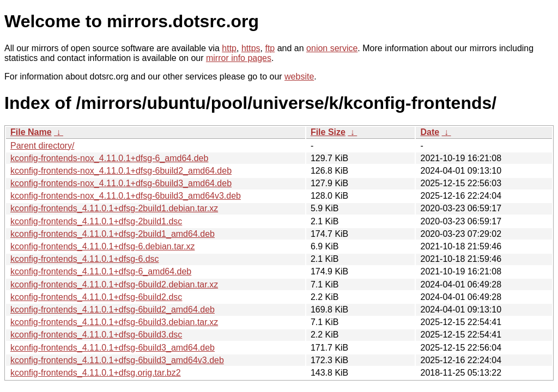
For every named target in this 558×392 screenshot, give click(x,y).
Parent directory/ (42, 146)
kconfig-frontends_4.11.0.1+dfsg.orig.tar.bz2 (96, 373)
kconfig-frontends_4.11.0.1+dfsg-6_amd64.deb (101, 271)
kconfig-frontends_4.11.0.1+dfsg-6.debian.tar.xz (102, 246)
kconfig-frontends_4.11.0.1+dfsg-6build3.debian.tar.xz (114, 322)
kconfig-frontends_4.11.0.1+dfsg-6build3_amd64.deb (113, 348)
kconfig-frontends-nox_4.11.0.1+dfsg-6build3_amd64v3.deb (126, 196)
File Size (328, 132)
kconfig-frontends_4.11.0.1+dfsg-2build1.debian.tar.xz (114, 208)
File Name (31, 132)
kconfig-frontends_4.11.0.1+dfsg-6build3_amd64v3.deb (117, 360)
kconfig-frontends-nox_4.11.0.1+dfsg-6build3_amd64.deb (121, 183)
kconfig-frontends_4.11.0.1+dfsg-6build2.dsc (96, 297)
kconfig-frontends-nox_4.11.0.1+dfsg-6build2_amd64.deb (121, 171)
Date (430, 132)
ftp (270, 48)
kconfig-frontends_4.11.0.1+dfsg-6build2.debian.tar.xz (114, 284)
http (229, 48)
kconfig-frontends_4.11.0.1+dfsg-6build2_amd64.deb (113, 310)
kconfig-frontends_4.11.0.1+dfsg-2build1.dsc (96, 221)
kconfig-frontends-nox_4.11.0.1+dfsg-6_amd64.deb (109, 158)
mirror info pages (239, 58)
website (299, 76)
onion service (332, 48)
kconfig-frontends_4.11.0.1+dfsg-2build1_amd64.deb (113, 234)
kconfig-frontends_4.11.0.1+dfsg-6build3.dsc (96, 335)
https (251, 48)
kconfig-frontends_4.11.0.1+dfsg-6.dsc (85, 259)
